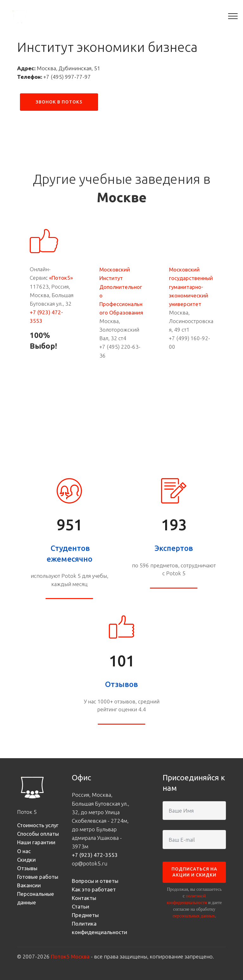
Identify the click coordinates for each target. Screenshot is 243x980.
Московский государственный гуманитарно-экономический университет (191, 287)
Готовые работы (38, 877)
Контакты (84, 898)
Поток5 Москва (70, 956)
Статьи (81, 906)
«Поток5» (61, 278)
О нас (24, 851)
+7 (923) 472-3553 (95, 855)
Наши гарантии (36, 842)
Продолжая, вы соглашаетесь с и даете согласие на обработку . (194, 902)
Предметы (85, 915)
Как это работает (94, 889)
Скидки (26, 860)
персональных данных (194, 916)
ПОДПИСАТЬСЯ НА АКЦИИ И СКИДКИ (194, 872)
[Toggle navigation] (233, 16)
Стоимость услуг (38, 825)
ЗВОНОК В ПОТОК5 (59, 102)
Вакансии (29, 885)
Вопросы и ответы (95, 881)
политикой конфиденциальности (187, 899)
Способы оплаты (38, 834)
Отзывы (27, 868)
